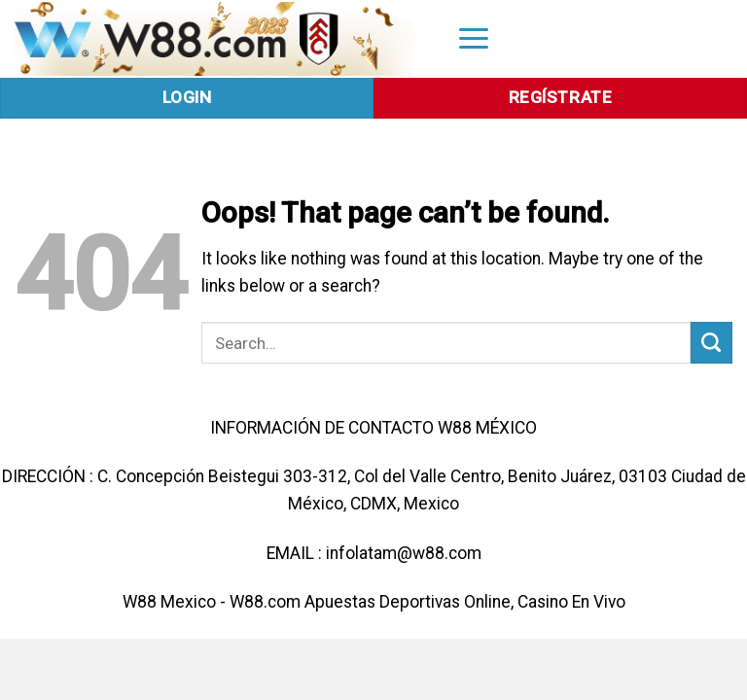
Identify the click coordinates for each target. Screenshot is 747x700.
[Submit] (711, 343)
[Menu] (474, 37)
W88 (140, 602)
